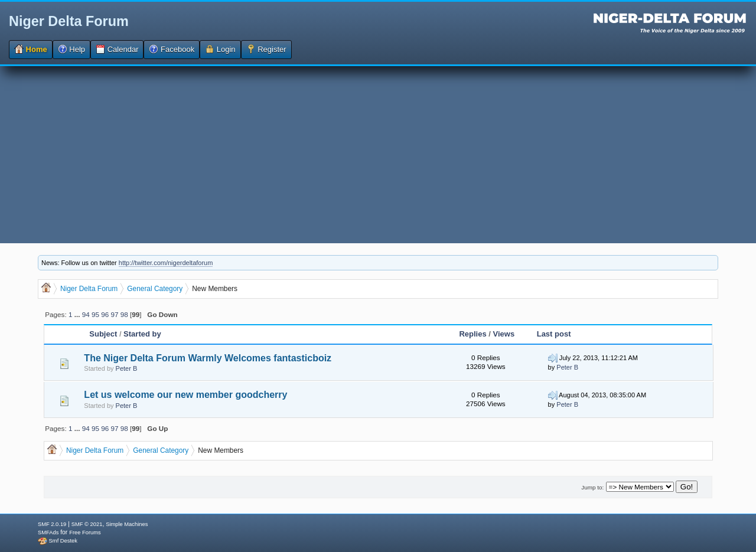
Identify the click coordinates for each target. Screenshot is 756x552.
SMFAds (48, 533)
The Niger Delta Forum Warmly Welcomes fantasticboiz (208, 358)
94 (86, 314)
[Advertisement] (378, 155)
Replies (472, 334)
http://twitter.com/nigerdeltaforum (166, 263)
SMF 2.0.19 (52, 524)
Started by (142, 334)
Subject (103, 334)
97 (115, 314)
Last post (554, 334)
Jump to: (592, 487)
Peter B (127, 368)
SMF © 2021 (87, 524)
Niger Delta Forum (69, 21)
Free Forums (85, 533)
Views (504, 334)
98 (124, 314)
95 (95, 314)
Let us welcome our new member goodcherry (185, 395)
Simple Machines (127, 524)
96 (105, 314)
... (78, 314)
